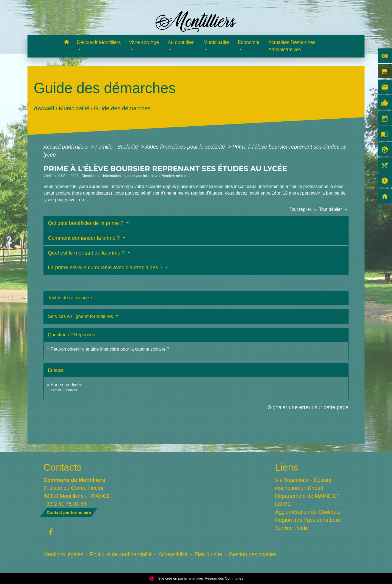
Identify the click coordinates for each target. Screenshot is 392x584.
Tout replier (304, 209)
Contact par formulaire (69, 512)
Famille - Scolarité (117, 147)
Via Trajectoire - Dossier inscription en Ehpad (303, 484)
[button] (66, 43)
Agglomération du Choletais (308, 512)
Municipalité (74, 108)
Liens (287, 467)
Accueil (44, 108)
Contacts (63, 467)
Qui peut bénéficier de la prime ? (86, 223)
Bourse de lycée (66, 385)
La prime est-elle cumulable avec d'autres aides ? (106, 267)
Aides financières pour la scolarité (186, 147)
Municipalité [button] (216, 42)
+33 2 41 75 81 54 (65, 504)
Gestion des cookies (253, 554)
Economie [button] (249, 42)
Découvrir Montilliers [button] (99, 42)
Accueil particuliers (66, 147)
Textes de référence (68, 298)
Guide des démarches (122, 108)
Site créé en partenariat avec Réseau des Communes (196, 578)
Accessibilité (173, 554)
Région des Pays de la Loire (308, 520)
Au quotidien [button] (181, 42)
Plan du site (208, 554)
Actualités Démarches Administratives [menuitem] (292, 46)
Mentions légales (63, 554)
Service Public (292, 528)
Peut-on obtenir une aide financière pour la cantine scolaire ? (110, 349)
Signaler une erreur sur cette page (308, 407)
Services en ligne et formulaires (81, 316)
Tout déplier (334, 209)
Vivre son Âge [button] (144, 42)
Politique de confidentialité (121, 554)
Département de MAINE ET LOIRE (307, 500)
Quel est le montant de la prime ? (87, 253)
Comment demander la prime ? (85, 238)
